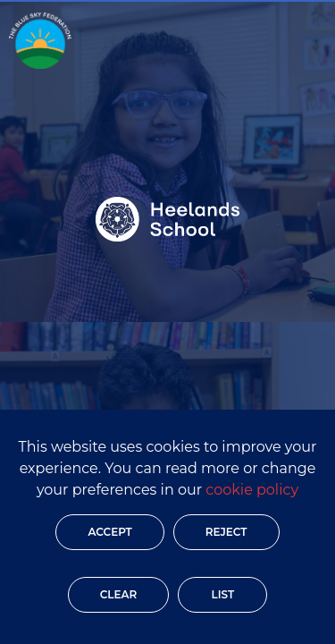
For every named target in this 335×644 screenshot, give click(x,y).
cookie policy (252, 490)
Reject (226, 532)
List (222, 594)
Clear (119, 594)
